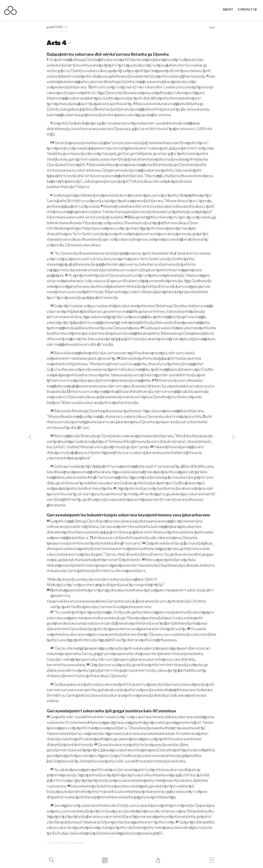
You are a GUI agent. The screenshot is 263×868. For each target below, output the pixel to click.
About (228, 9)
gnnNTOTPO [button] (58, 27)
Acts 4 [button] (60, 43)
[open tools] (212, 28)
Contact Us (247, 9)
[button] (66, 27)
